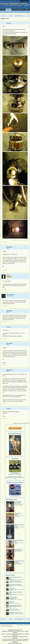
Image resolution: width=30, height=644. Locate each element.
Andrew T (17, 527)
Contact (8, 477)
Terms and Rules (20, 625)
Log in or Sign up (24, 1)
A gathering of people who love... (16, 613)
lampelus (9, 23)
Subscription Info (20, 10)
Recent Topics (10, 575)
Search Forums (5, 12)
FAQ (14, 10)
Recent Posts (12, 12)
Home (3, 10)
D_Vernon (11, 599)
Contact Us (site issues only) (21, 623)
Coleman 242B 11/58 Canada (15, 605)
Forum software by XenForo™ (7, 625)
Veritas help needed (13, 609)
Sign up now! (15, 428)
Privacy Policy (27, 625)
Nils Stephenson (11, 294)
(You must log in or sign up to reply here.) (21, 423)
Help (28, 623)
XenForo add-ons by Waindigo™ (7, 626)
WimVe (8, 275)
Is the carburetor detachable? (16, 585)
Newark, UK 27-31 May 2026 (15, 474)
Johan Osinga (18, 504)
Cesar (16, 543)
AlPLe (16, 516)
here (20, 476)
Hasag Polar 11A (18, 549)
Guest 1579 (9, 247)
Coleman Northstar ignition (15, 581)
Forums (8, 10)
